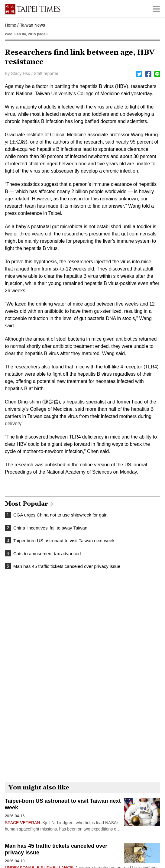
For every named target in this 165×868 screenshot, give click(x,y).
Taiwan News (32, 25)
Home (10, 25)
